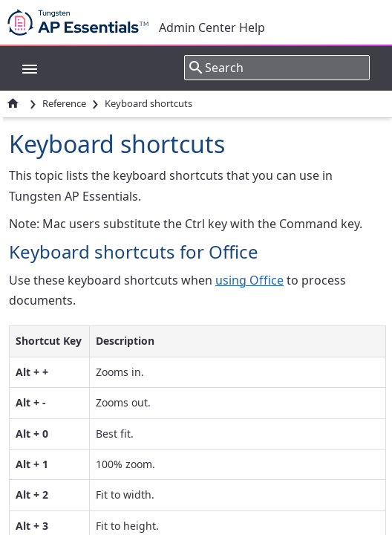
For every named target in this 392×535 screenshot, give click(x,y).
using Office (249, 280)
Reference (64, 103)
